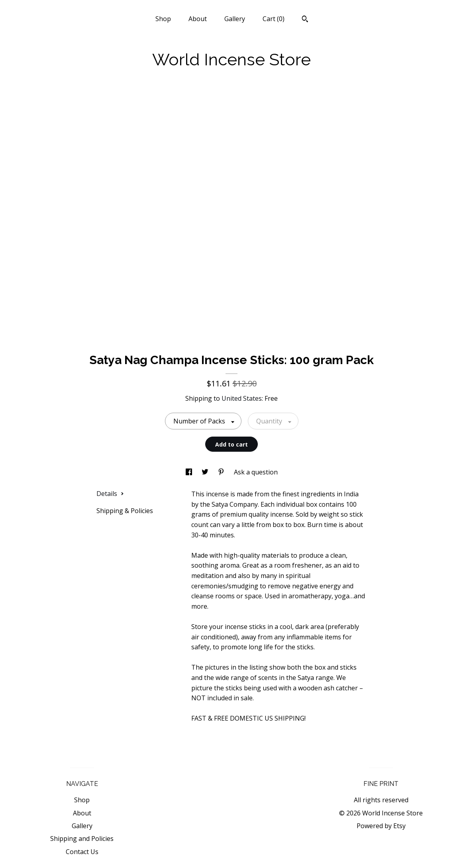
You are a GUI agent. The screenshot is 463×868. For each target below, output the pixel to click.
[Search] (305, 20)
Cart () (274, 19)
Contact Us (82, 852)
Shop (163, 19)
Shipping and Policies (82, 839)
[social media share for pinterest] (222, 472)
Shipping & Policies (125, 511)
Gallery (235, 19)
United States (242, 398)
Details (110, 494)
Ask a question (256, 472)
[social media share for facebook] (190, 472)
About (198, 19)
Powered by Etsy (381, 826)
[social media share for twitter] (206, 472)
